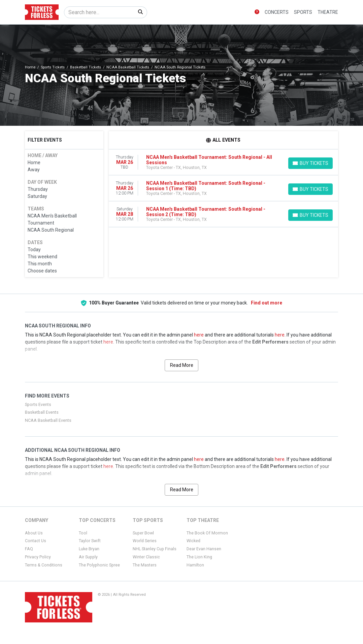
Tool (83, 533)
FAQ (29, 549)
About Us (34, 533)
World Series (145, 541)
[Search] (99, 12)
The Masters (145, 565)
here (199, 335)
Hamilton (195, 565)
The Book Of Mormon (207, 533)
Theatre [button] (328, 12)
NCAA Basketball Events (48, 420)
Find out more (267, 303)
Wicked (193, 541)
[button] (257, 12)
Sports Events (38, 405)
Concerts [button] (277, 12)
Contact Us (36, 541)
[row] (224, 162)
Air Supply (88, 557)
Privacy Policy (38, 557)
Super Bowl (143, 533)
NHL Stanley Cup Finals (155, 549)
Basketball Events (42, 412)
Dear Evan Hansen (204, 549)
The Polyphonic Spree (99, 565)
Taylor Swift (90, 541)
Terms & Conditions (44, 565)
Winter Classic (146, 557)
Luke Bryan (89, 549)
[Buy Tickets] (310, 163)
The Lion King (199, 557)
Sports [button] (303, 12)
